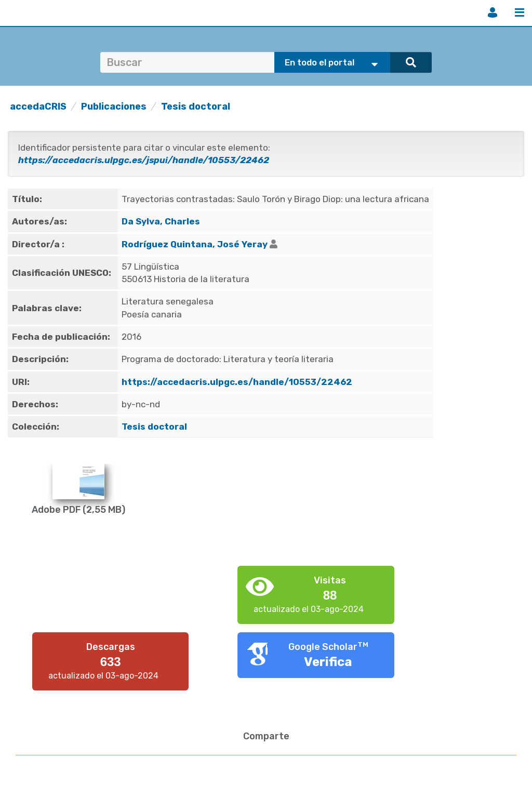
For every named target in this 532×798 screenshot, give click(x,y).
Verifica (328, 662)
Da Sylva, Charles (161, 221)
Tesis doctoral (196, 107)
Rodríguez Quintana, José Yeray (195, 244)
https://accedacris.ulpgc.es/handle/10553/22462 (237, 382)
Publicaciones (114, 107)
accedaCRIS (38, 107)
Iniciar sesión (493, 12)
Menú (520, 12)
